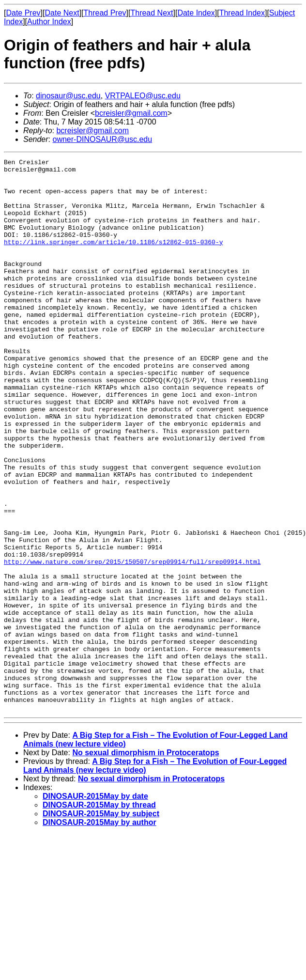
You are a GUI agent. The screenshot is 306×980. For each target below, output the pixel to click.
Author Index (49, 22)
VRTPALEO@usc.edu (143, 96)
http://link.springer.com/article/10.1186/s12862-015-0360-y (113, 259)
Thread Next (152, 13)
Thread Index (242, 13)
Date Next (62, 13)
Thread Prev (105, 13)
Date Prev (23, 13)
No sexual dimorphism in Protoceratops (145, 863)
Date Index (196, 13)
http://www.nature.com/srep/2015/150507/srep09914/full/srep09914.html (132, 643)
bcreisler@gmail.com (131, 113)
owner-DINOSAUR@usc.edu (102, 139)
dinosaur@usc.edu (68, 96)
